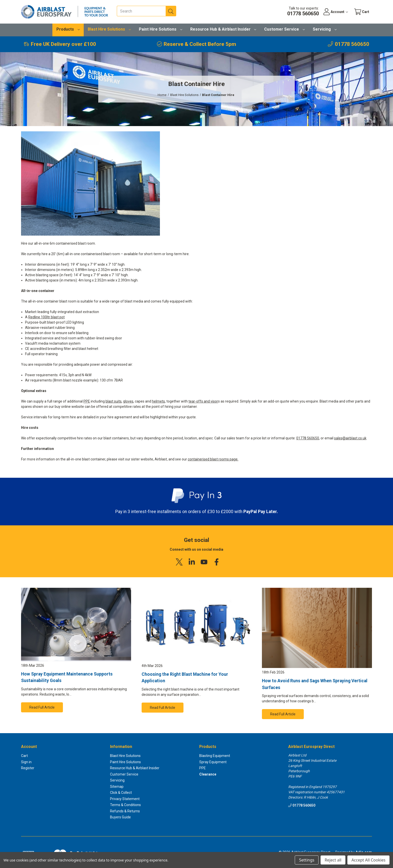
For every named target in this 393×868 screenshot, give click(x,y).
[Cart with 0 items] (362, 12)
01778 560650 (308, 438)
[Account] (335, 12)
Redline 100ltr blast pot (46, 317)
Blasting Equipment (215, 756)
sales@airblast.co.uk (350, 438)
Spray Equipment (213, 762)
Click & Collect (121, 793)
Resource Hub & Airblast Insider (223, 29)
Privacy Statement (125, 799)
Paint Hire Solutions (161, 29)
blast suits (114, 401)
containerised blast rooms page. (213, 459)
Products (68, 29)
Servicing (325, 29)
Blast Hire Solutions (109, 29)
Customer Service (284, 29)
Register (28, 768)
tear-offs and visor (203, 401)
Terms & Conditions (125, 805)
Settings (307, 860)
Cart (24, 756)
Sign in (26, 762)
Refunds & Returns (125, 811)
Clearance (208, 774)
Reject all (333, 860)
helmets (158, 401)
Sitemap (117, 787)
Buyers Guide (120, 817)
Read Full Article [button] (42, 707)
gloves (128, 401)
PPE (87, 401)
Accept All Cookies (368, 860)
